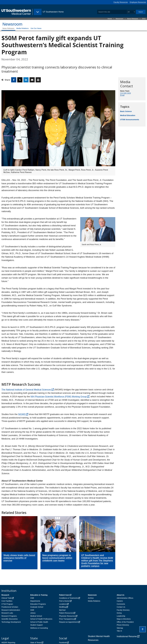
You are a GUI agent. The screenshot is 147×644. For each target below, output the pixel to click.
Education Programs (38, 604)
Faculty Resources (121, 2)
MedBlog (62, 607)
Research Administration (11, 610)
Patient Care (64, 595)
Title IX (119, 631)
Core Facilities (7, 601)
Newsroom (119, 19)
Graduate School (37, 607)
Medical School (36, 616)
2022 (144, 19)
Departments (35, 601)
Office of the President (125, 622)
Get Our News (36, 28)
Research (5, 595)
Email (122, 95)
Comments (121, 604)
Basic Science (126, 111)
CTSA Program (7, 604)
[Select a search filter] (131, 12)
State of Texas (36, 643)
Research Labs (7, 613)
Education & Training (39, 595)
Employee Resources (138, 2)
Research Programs (9, 616)
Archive (91, 598)
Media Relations (22, 28)
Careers (120, 601)
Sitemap (120, 628)
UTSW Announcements (130, 120)
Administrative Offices (125, 598)
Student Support (36, 625)
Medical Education (128, 115)
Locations (63, 604)
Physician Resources (67, 616)
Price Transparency (66, 619)
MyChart (62, 610)
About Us (121, 595)
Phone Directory (123, 625)
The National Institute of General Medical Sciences (26, 390)
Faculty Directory (123, 610)
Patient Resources (66, 613)
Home (110, 19)
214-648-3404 (126, 93)
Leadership (121, 616)
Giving (119, 613)
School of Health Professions (41, 619)
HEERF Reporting (8, 643)
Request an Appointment (68, 622)
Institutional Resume (127, 636)
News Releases (133, 19)
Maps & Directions (124, 619)
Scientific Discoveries (10, 619)
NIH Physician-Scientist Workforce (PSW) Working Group (58, 397)
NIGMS (22, 414)
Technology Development (11, 622)
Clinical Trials (6, 598)
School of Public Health (39, 622)
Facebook (63, 643)
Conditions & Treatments (68, 598)
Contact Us (121, 607)
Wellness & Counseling (39, 628)
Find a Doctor (64, 601)
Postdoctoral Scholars (10, 607)
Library (33, 613)
